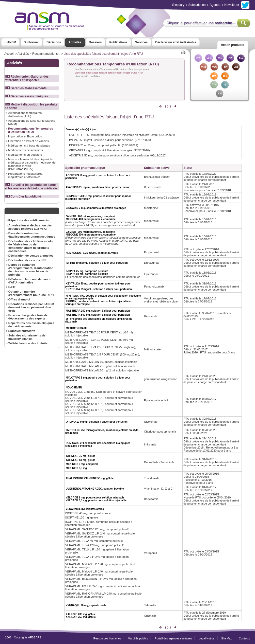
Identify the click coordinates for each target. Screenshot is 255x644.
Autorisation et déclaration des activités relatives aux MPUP (30, 227)
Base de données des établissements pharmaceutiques (32, 235)
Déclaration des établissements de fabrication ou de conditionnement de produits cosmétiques (31, 246)
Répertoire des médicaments (29, 220)
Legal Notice (207, 638)
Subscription (197, 5)
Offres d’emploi (19, 299)
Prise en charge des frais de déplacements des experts (28, 317)
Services (141, 42)
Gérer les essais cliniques (26, 96)
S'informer (31, 42)
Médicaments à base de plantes (29, 145)
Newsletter (232, 5)
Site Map (227, 638)
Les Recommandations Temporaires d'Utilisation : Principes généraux (112, 69)
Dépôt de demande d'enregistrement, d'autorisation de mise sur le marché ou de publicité (31, 270)
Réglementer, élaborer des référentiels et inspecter (27, 78)
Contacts (244, 638)
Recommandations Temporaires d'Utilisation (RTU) (31, 130)
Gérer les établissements (26, 88)
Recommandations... (46, 54)
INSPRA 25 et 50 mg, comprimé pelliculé (95, 145)
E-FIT (12, 287)
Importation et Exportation (25, 136)
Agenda (215, 5)
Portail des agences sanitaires (173, 638)
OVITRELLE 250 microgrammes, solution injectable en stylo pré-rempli (114, 135)
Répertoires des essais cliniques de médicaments (31, 325)
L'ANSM (10, 42)
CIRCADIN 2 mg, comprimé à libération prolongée (101, 150)
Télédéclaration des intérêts (28, 343)
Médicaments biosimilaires (26, 150)
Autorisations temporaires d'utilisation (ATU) (25, 114)
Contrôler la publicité (23, 196)
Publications (118, 42)
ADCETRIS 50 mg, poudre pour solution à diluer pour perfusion (109, 155)
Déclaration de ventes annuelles (31, 255)
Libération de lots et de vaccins (28, 141)
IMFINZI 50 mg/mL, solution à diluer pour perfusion (101, 140)
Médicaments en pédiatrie (25, 155)
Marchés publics (138, 638)
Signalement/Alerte (22, 331)
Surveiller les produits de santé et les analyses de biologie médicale (31, 187)
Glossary (178, 5)
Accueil (9, 54)
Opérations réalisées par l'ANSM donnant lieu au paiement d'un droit (31, 307)
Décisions (54, 42)
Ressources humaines (107, 638)
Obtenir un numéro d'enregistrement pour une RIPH (31, 293)
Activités (75, 42)
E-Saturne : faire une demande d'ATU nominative (30, 281)
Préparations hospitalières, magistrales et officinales (26, 175)
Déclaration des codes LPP (27, 260)
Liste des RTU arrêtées (87, 76)
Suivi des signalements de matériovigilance (27, 337)
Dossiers (95, 42)
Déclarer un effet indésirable (176, 42)
